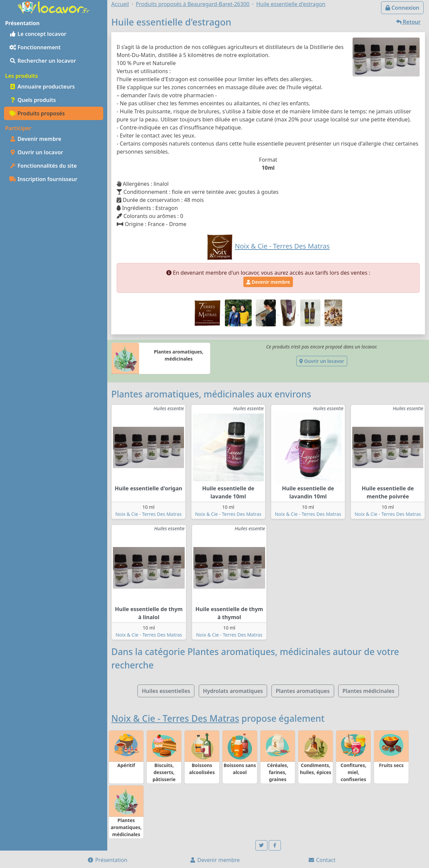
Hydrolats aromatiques (233, 691)
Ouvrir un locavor (36, 152)
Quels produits (33, 100)
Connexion (402, 8)
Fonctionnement (35, 47)
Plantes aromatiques (303, 691)
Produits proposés (37, 113)
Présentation (107, 860)
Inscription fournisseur (43, 179)
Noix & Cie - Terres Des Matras (148, 514)
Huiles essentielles (166, 691)
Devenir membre (35, 139)
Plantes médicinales (369, 691)
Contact (322, 860)
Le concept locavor (38, 34)
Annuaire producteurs (42, 87)
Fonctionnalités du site (43, 166)
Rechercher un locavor (43, 61)
